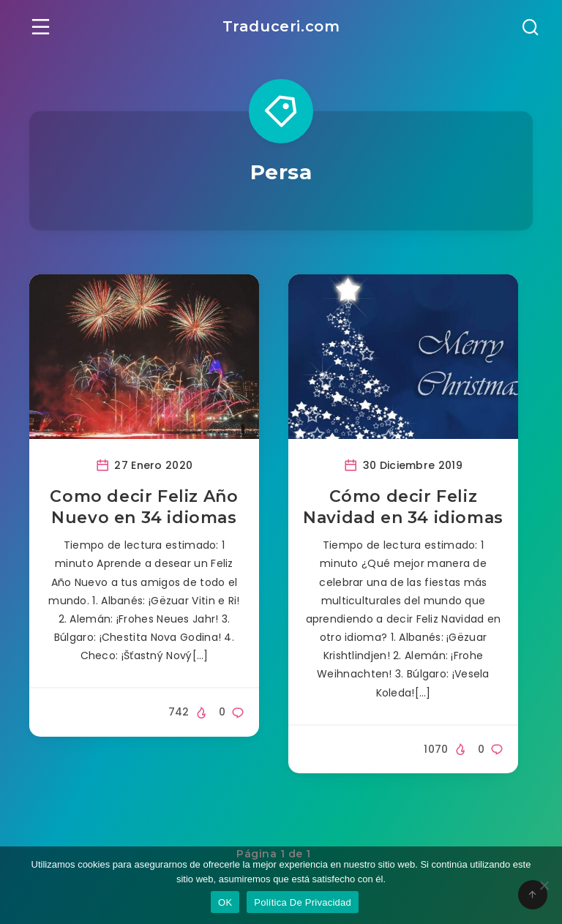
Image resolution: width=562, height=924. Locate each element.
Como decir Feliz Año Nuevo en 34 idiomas (144, 507)
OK (225, 902)
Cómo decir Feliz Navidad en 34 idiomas (403, 507)
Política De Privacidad (303, 902)
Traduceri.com (281, 26)
